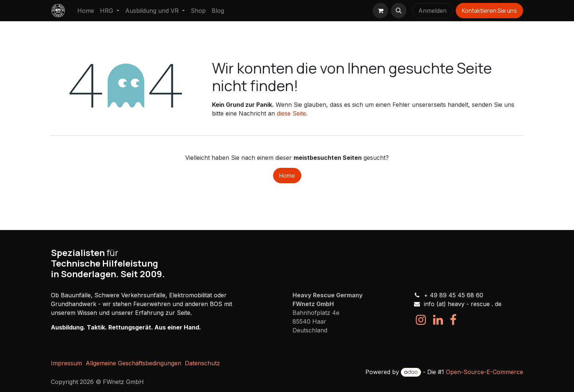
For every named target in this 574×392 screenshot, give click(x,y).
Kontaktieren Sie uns (489, 11)
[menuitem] (86, 11)
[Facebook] (453, 320)
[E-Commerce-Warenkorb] (380, 11)
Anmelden (433, 11)
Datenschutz (202, 363)
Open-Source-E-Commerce (484, 372)
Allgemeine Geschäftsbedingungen (133, 363)
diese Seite (291, 113)
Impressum (66, 363)
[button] (399, 11)
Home (287, 176)
